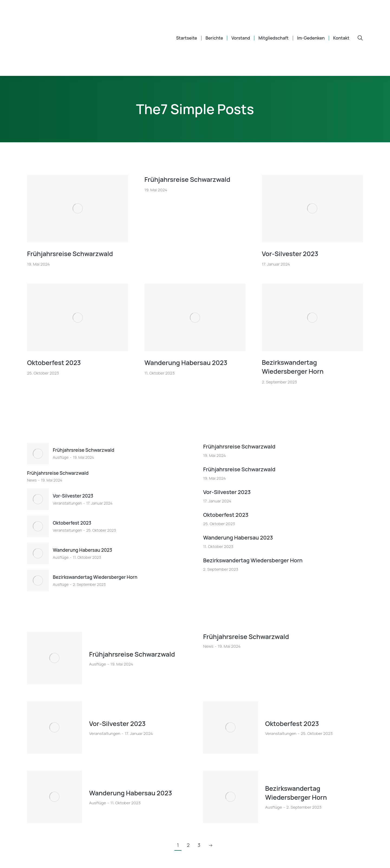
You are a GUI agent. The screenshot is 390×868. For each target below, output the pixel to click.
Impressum (293, 857)
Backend (355, 857)
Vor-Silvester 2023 (290, 254)
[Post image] (78, 209)
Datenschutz (326, 857)
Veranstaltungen (67, 503)
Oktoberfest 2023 (54, 362)
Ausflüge (61, 457)
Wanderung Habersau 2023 (186, 362)
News (32, 480)
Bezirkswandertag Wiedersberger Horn (293, 367)
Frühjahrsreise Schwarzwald (70, 254)
